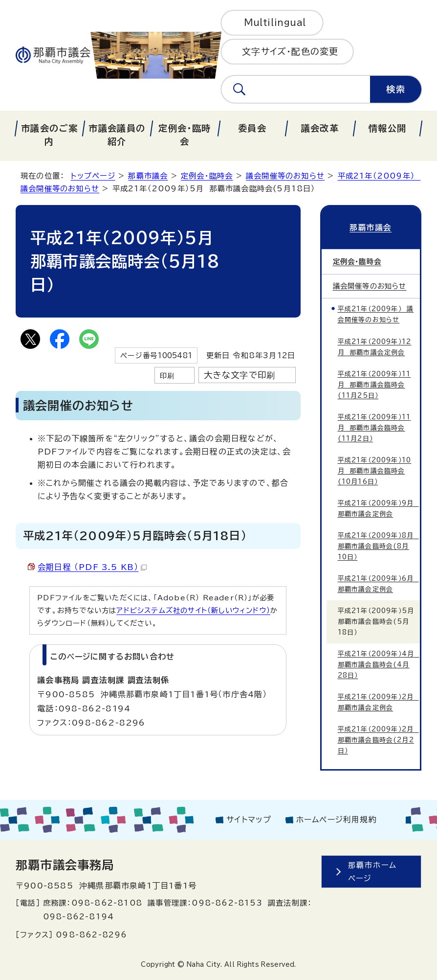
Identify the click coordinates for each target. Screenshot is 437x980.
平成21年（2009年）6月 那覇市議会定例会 (378, 584)
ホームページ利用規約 (337, 820)
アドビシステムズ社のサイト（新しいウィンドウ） (193, 610)
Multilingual (275, 23)
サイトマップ (249, 820)
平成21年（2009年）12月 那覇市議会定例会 (375, 347)
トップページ (93, 176)
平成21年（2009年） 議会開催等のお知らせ (376, 314)
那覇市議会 (148, 176)
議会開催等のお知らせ (285, 176)
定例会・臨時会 (207, 176)
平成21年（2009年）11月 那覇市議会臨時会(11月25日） (374, 385)
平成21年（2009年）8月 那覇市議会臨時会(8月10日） (378, 546)
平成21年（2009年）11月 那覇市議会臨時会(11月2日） (374, 428)
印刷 (167, 376)
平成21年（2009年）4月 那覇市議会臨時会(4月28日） (379, 665)
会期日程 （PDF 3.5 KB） (92, 567)
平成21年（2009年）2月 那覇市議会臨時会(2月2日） (378, 740)
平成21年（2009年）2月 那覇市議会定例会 (378, 702)
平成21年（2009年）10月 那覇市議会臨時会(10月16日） (375, 471)
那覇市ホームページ (372, 872)
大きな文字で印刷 (240, 375)
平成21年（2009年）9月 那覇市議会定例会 (378, 509)
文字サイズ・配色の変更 (290, 51)
